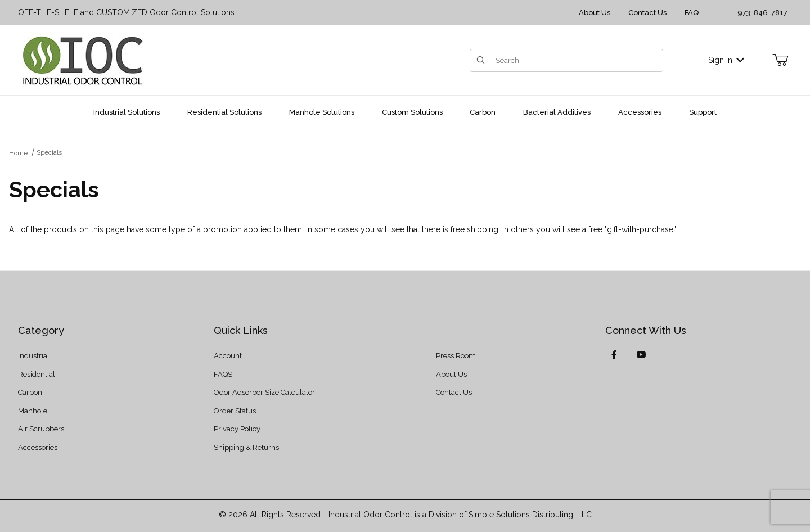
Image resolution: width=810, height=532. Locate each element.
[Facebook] (614, 355)
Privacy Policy (237, 429)
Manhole (33, 411)
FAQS (223, 374)
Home (18, 153)
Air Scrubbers (41, 429)
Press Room (456, 356)
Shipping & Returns (246, 447)
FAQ (692, 13)
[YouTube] (641, 355)
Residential (37, 374)
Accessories (38, 447)
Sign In (726, 60)
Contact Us (647, 13)
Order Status (235, 411)
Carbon (30, 392)
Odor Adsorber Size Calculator (264, 392)
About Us (595, 13)
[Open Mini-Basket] (780, 60)
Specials (49, 152)
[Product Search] (576, 60)
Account (228, 356)
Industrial (34, 356)
